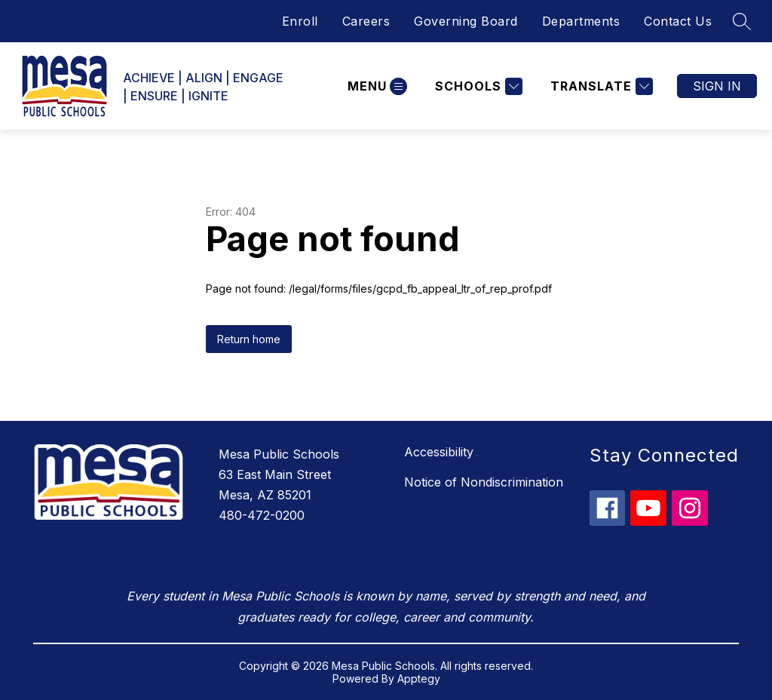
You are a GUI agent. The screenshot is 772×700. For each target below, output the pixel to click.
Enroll (300, 21)
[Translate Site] (600, 86)
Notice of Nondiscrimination (484, 482)
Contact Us (678, 21)
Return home (249, 339)
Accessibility (439, 452)
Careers (366, 21)
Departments (581, 21)
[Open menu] (375, 86)
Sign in (717, 86)
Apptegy (419, 679)
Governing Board (466, 21)
